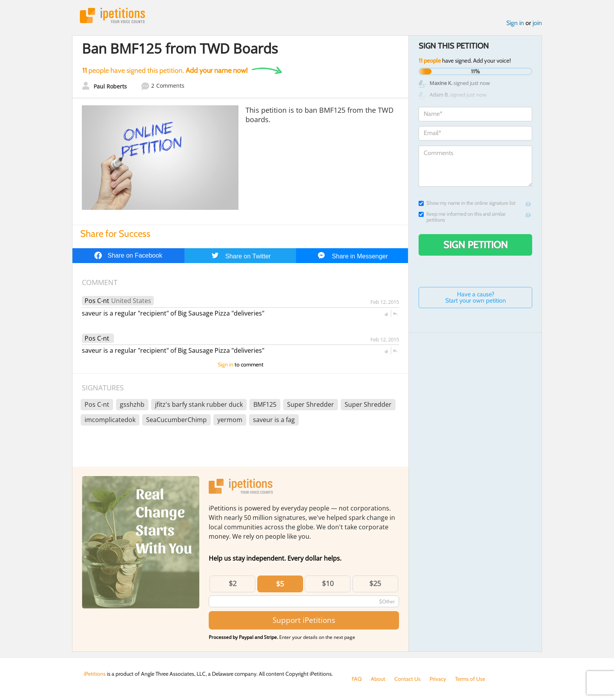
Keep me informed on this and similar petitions (462, 217)
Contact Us (407, 679)
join (537, 23)
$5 (280, 584)
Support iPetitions (304, 620)
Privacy (438, 679)
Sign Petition (476, 245)
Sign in (515, 23)
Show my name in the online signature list (467, 203)
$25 (375, 583)
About (378, 679)
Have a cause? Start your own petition (476, 297)
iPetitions (112, 15)
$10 (328, 583)
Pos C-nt (97, 301)
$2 (233, 583)
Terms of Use (470, 679)
